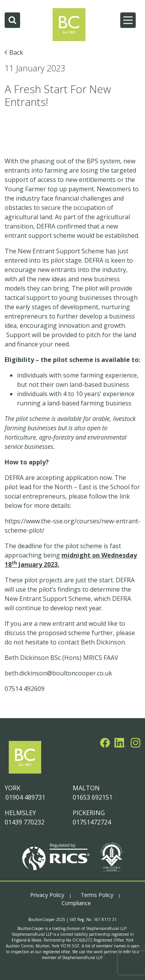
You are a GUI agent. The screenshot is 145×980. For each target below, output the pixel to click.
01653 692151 (93, 797)
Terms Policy (97, 895)
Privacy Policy (47, 895)
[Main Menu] (128, 20)
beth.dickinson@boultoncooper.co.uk (58, 673)
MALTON (86, 788)
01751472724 (92, 822)
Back (16, 52)
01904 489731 (25, 797)
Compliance (76, 903)
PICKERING (89, 813)
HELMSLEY (20, 813)
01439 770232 (25, 822)
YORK (13, 788)
